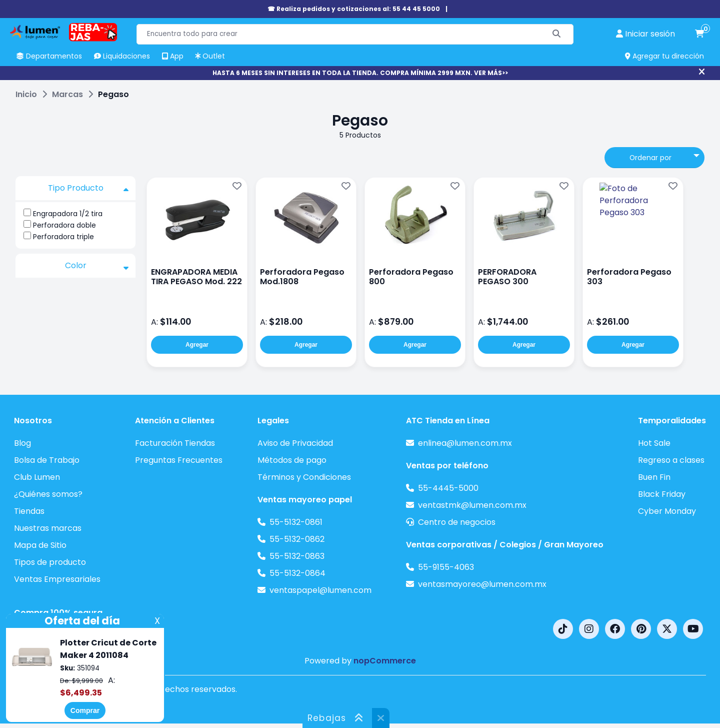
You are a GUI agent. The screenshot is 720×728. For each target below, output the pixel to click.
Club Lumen (37, 477)
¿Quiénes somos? (48, 494)
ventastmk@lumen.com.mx (472, 505)
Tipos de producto (50, 562)
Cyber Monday (667, 511)
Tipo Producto (88, 188)
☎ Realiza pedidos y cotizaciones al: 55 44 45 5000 (354, 9)
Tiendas (29, 511)
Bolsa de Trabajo (47, 460)
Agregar (197, 345)
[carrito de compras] (699, 34)
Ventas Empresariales (57, 579)
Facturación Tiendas (175, 443)
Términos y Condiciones (304, 477)
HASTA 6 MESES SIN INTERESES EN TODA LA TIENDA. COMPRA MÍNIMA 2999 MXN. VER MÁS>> (360, 73)
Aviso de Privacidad (295, 443)
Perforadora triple (63, 237)
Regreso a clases (671, 460)
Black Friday (662, 494)
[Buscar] (557, 34)
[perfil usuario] (645, 34)
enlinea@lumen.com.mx (465, 443)
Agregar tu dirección (664, 56)
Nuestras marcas (48, 528)
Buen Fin (654, 477)
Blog (22, 443)
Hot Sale (654, 443)
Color (97, 266)
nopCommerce (385, 661)
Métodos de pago (292, 460)
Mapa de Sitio (40, 545)
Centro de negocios (457, 522)
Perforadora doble (64, 225)
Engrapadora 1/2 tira (68, 214)
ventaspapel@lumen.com (320, 590)
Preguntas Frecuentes (179, 460)
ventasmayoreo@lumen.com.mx (482, 584)
